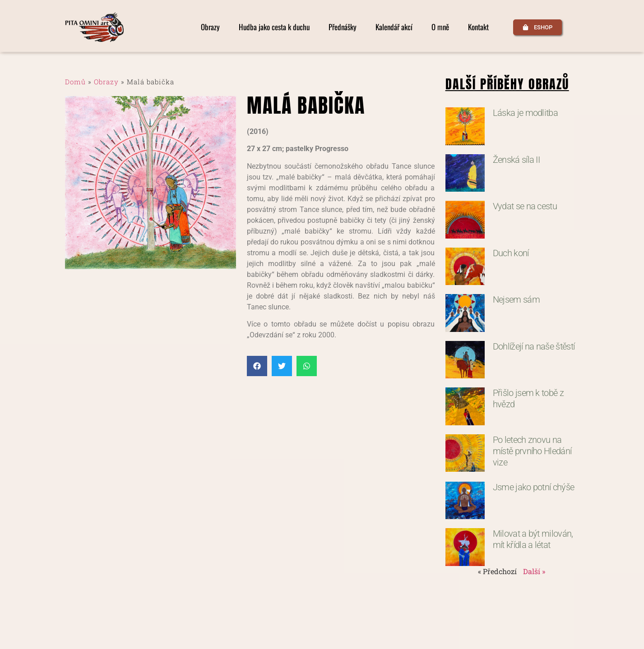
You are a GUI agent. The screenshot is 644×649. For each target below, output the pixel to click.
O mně (440, 27)
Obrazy (210, 27)
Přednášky (343, 27)
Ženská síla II (516, 160)
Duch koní (511, 253)
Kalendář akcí (394, 27)
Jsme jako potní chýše (534, 487)
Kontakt (478, 27)
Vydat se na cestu (525, 206)
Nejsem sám (516, 299)
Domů (75, 82)
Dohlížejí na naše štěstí (534, 346)
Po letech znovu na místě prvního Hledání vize (532, 451)
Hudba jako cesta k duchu (274, 27)
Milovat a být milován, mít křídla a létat (533, 539)
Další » (534, 571)
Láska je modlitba (525, 113)
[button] (257, 366)
